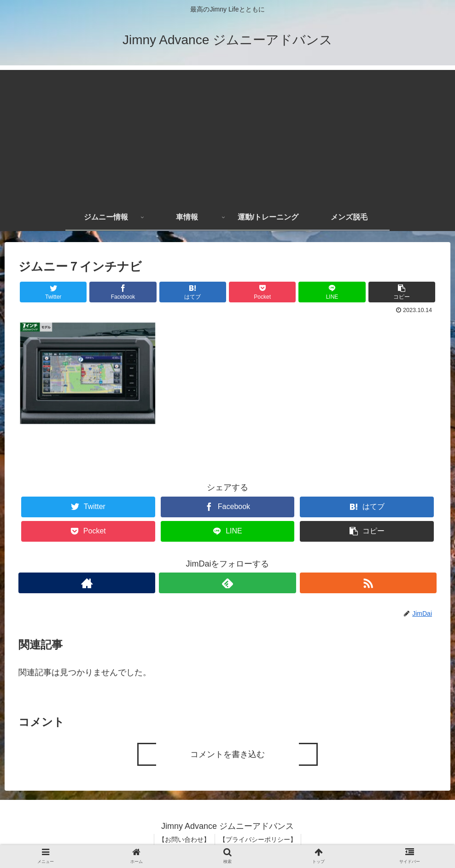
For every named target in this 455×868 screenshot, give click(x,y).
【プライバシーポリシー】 (258, 839)
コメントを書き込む (227, 754)
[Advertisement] (227, 134)
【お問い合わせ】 (184, 839)
